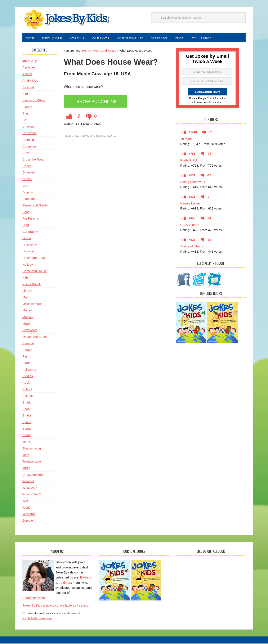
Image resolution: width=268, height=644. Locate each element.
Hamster (28, 252)
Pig (25, 357)
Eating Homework (193, 183)
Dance (27, 167)
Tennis (27, 443)
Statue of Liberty (192, 247)
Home (86, 51)
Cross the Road (33, 160)
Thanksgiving (32, 449)
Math (26, 298)
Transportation (32, 462)
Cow (26, 154)
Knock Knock (32, 285)
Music (26, 324)
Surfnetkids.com (34, 599)
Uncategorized (33, 475)
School (27, 390)
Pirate (26, 364)
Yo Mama (187, 139)
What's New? (32, 495)
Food (26, 213)
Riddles (28, 377)
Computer (29, 147)
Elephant (29, 200)
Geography (30, 232)
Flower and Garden (36, 206)
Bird (25, 94)
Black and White (34, 101)
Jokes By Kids (66, 19)
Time (26, 456)
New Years (30, 331)
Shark (26, 403)
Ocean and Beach (35, 337)
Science (28, 397)
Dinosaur (29, 173)
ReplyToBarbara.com (37, 619)
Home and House (105, 51)
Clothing (28, 141)
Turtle (26, 469)
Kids (25, 278)
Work (26, 508)
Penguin (28, 344)
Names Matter (190, 204)
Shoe (26, 410)
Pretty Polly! (189, 161)
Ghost (27, 239)
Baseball (28, 88)
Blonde (27, 108)
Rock (26, 383)
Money (27, 311)
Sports (27, 429)
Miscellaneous (32, 305)
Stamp (27, 436)
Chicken (28, 127)
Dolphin (28, 193)
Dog (25, 186)
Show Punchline (98, 102)
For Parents (31, 219)
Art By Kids (30, 81)
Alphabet (29, 68)
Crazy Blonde (190, 226)
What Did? (30, 488)
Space (27, 423)
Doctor (27, 180)
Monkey (28, 318)
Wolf (26, 502)
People (111, 137)
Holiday (28, 265)
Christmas (30, 134)
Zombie (28, 521)
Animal (27, 75)
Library (27, 291)
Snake (27, 416)
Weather (28, 482)
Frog (26, 226)
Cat (25, 121)
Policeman (30, 370)
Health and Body (34, 259)
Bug (25, 114)
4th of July (30, 62)
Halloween (30, 246)
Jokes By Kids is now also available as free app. (56, 606)
